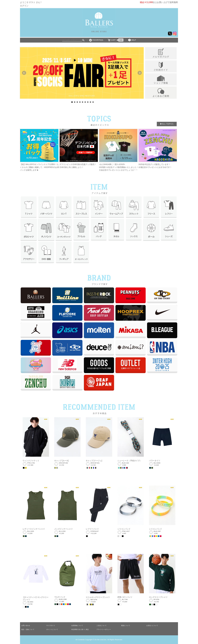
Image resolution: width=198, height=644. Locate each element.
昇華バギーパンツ (125, 597)
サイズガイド (51, 625)
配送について (126, 625)
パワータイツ (155, 461)
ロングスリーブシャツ (158, 597)
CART (113, 40)
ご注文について (101, 625)
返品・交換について (28, 629)
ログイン (24, 6)
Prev (24, 73)
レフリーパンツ (92, 529)
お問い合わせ (26, 625)
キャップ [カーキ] (61, 461)
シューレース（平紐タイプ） (129, 461)
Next (140, 73)
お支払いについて (152, 625)
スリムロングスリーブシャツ (98, 597)
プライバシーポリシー (104, 629)
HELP (134, 40)
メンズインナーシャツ (63, 529)
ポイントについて (52, 629)
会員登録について (77, 625)
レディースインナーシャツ (34, 529)
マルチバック (60, 597)
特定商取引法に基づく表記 (80, 629)
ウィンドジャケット (31, 461)
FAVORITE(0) (98, 40)
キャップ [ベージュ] (94, 461)
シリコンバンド (124, 529)
